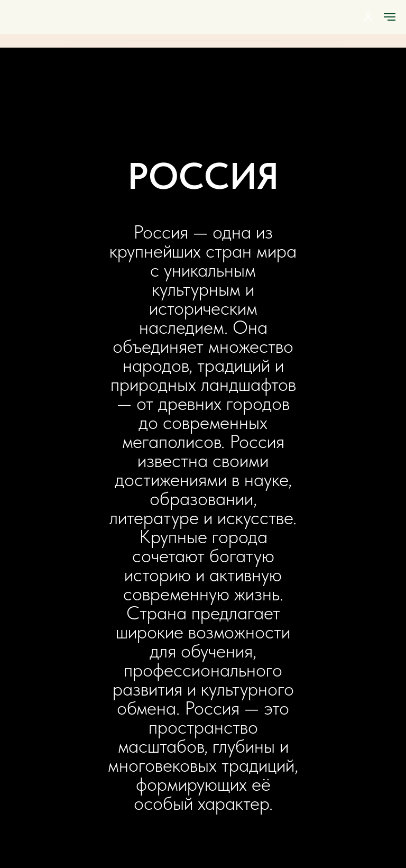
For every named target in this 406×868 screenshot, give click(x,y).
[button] (368, 17)
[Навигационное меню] (390, 17)
